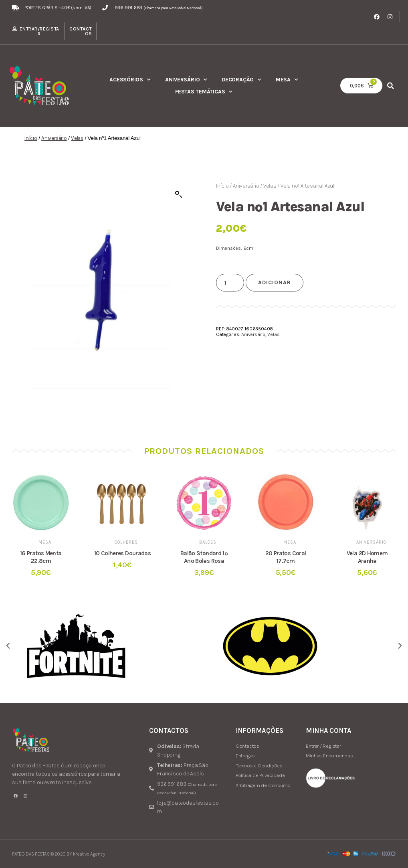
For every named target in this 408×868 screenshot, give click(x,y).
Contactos (81, 31)
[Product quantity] (230, 283)
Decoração (241, 80)
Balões (208, 542)
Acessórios (130, 80)
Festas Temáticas (204, 92)
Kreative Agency (89, 854)
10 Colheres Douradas (123, 553)
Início (31, 138)
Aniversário (186, 80)
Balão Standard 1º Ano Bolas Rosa (204, 557)
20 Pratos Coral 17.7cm (286, 557)
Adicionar (275, 282)
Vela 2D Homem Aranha (367, 557)
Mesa (287, 80)
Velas (77, 138)
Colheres (126, 542)
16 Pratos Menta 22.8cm (41, 557)
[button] (391, 86)
